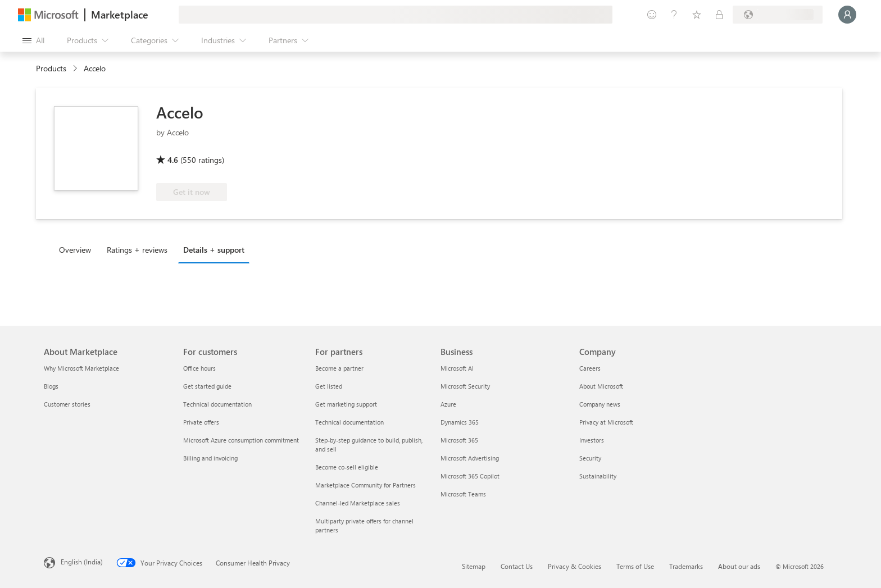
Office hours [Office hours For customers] (199, 368)
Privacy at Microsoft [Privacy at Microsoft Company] (606, 422)
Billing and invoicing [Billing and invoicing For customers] (210, 458)
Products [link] (51, 68)
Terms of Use (635, 566)
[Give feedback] (652, 15)
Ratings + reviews (137, 250)
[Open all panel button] (33, 40)
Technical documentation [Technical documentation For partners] (349, 422)
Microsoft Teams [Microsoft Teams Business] (463, 494)
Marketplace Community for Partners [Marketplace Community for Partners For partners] (365, 485)
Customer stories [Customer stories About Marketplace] (67, 404)
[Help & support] (674, 15)
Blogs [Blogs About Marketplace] (51, 386)
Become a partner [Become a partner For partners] (339, 368)
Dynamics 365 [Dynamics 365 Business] (460, 422)
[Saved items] (697, 15)
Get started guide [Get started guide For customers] (207, 386)
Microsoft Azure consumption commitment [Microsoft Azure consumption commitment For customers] (241, 440)
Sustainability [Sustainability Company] (598, 476)
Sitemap (474, 566)
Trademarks (686, 566)
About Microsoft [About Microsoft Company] (601, 386)
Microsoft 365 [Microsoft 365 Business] (459, 440)
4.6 (173, 160)
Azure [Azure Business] (448, 404)
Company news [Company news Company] (600, 404)
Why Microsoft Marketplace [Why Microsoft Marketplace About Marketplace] (81, 368)
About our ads (739, 566)
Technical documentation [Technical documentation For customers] (217, 404)
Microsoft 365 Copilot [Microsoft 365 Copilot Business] (470, 476)
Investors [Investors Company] (592, 440)
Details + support (214, 250)
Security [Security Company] (590, 458)
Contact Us (517, 566)
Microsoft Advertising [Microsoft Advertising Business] (470, 458)
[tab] (78, 249)
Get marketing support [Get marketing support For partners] (346, 404)
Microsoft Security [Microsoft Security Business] (465, 386)
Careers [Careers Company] (590, 368)
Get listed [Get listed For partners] (329, 386)
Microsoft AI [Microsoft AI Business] (457, 368)
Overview (75, 250)
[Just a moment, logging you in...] (847, 15)
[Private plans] (719, 15)
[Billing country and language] (778, 15)
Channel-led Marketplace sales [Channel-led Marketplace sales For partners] (358, 503)
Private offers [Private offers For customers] (201, 422)
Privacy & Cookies (575, 566)
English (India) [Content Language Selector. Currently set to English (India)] (82, 562)
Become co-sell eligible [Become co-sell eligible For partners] (347, 467)
